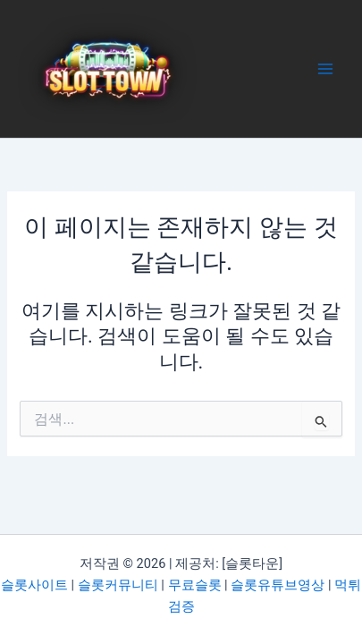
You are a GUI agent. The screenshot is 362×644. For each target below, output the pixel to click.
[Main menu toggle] (325, 69)
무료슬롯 (195, 585)
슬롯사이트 (34, 585)
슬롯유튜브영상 (278, 585)
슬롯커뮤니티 (118, 585)
